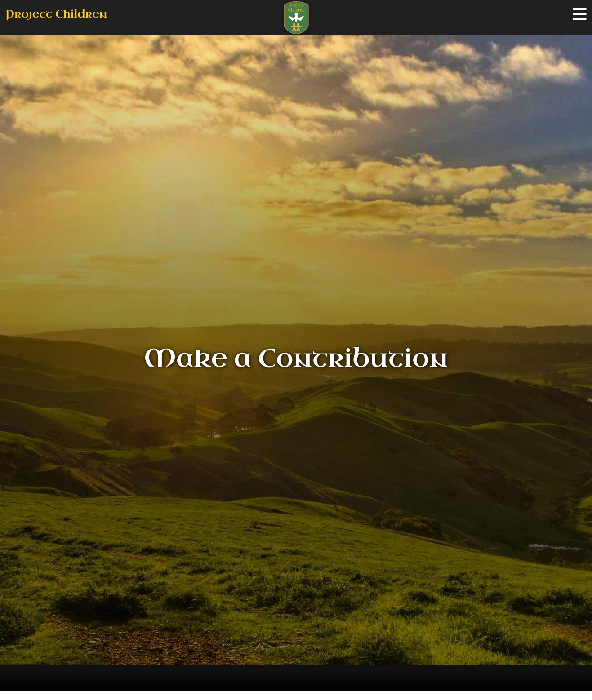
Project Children (56, 14)
